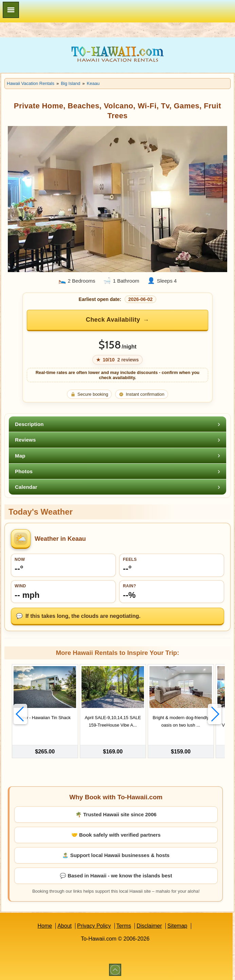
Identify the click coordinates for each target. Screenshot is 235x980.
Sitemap (177, 925)
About (65, 925)
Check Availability (113, 320)
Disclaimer (149, 925)
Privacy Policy (94, 925)
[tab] (117, 424)
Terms (124, 925)
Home (45, 925)
